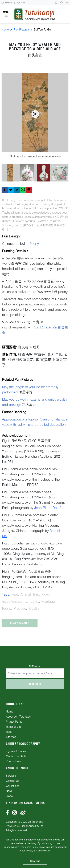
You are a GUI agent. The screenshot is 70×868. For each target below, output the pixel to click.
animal (26, 594)
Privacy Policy (14, 722)
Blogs (9, 796)
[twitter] (11, 190)
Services (11, 776)
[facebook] (5, 190)
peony (7, 608)
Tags (9, 732)
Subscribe (35, 684)
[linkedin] (17, 190)
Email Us (7, 3)
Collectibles (13, 786)
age (15, 594)
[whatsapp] (23, 190)
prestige (20, 608)
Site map (11, 737)
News (9, 791)
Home (5, 30)
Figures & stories (16, 751)
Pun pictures (13, 761)
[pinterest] (29, 190)
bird (36, 594)
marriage (48, 601)
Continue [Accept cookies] (35, 861)
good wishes (12, 601)
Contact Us (13, 781)
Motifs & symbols (16, 756)
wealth (34, 608)
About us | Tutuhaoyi (18, 717)
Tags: (6, 594)
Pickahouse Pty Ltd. (32, 826)
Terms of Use (14, 727)
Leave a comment (20, 623)
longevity (32, 601)
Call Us (21, 3)
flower (47, 594)
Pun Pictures (21, 30)
